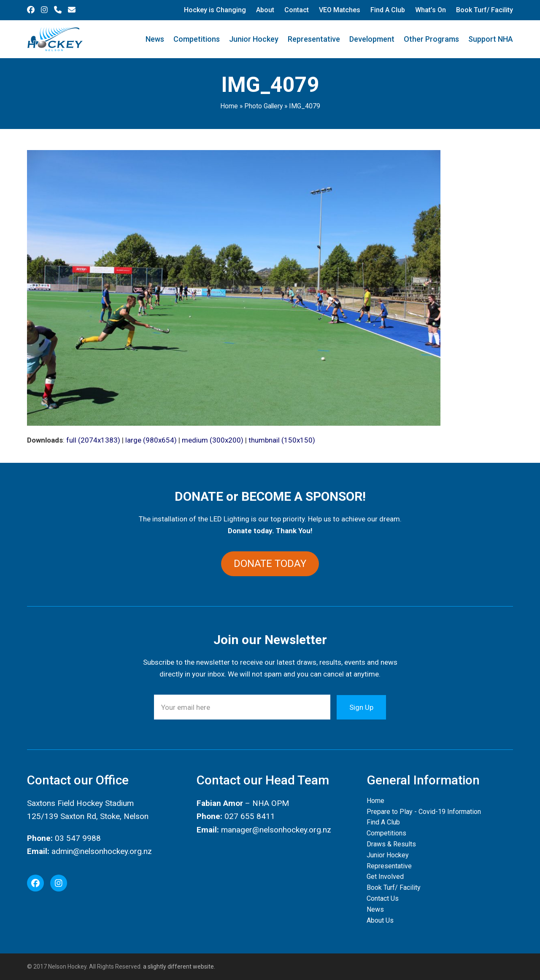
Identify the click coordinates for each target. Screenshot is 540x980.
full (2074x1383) (93, 440)
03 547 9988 (78, 838)
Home (229, 106)
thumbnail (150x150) (282, 440)
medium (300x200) (213, 440)
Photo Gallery (263, 106)
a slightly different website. (178, 967)
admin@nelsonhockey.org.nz (102, 851)
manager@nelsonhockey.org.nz (276, 830)
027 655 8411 (250, 816)
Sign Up (361, 707)
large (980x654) (151, 440)
